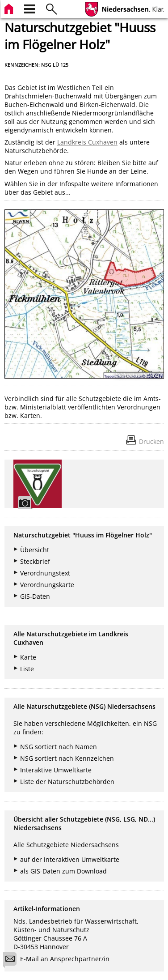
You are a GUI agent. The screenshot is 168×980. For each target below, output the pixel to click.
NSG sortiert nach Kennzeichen (67, 758)
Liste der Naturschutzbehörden (67, 782)
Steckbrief (35, 561)
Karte (28, 657)
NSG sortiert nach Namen (59, 747)
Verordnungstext (45, 573)
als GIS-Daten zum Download (63, 871)
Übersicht (35, 550)
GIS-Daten (35, 596)
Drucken (151, 441)
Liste (27, 669)
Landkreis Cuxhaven (87, 142)
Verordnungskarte (47, 585)
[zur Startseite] (10, 8)
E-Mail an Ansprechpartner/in (59, 960)
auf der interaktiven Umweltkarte (70, 859)
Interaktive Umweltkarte (56, 770)
